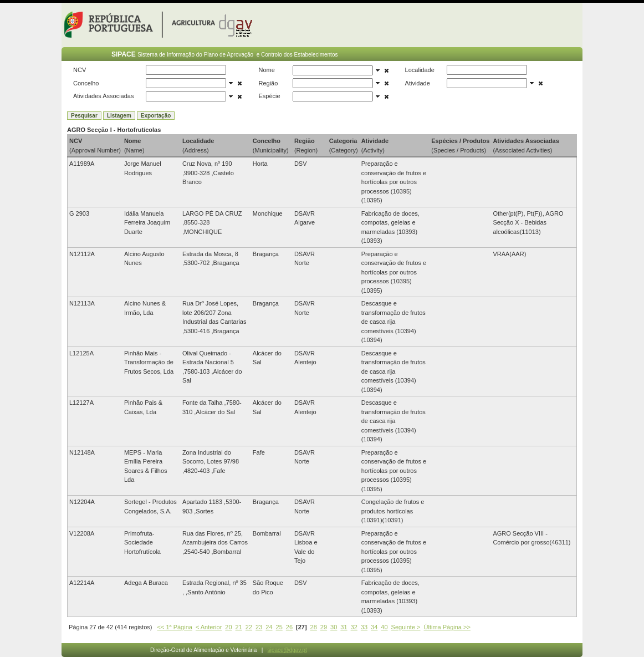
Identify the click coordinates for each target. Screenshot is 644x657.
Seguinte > (406, 627)
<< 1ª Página (175, 627)
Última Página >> (447, 627)
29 (324, 627)
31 (344, 627)
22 (249, 627)
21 (239, 627)
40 (384, 627)
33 (364, 627)
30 (334, 627)
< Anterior (209, 627)
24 (269, 627)
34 (374, 627)
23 (259, 627)
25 (279, 627)
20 (228, 627)
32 (354, 627)
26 (289, 627)
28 (314, 627)
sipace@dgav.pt (287, 650)
